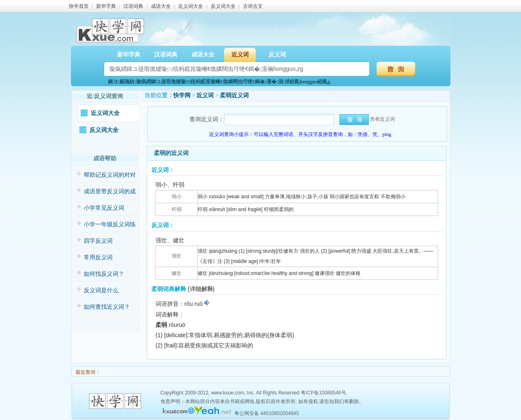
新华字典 (106, 6)
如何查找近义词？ (107, 307)
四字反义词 (98, 241)
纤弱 (177, 209)
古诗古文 (253, 6)
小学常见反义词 (104, 208)
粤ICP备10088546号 (323, 393)
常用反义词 (98, 257)
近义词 (240, 55)
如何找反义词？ (104, 274)
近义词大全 (191, 6)
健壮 (177, 273)
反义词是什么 (101, 290)
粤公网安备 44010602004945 (267, 413)
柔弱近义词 (234, 95)
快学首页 (79, 6)
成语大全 (161, 6)
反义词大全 (223, 6)
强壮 (177, 256)
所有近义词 (382, 119)
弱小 (177, 197)
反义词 (277, 55)
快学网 (182, 95)
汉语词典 (133, 6)
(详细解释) (201, 289)
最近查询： (87, 372)
